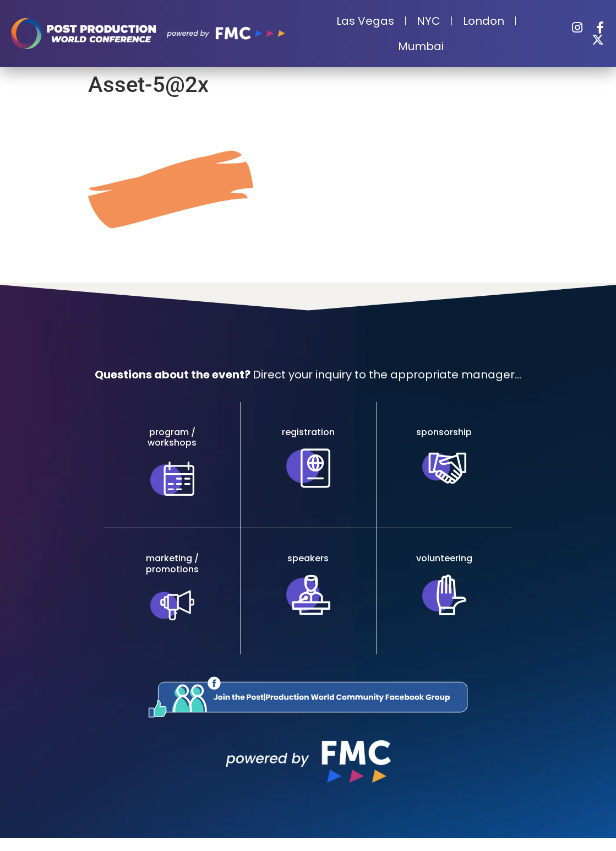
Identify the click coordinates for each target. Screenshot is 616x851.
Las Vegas (365, 21)
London (484, 21)
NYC (429, 21)
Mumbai (421, 46)
